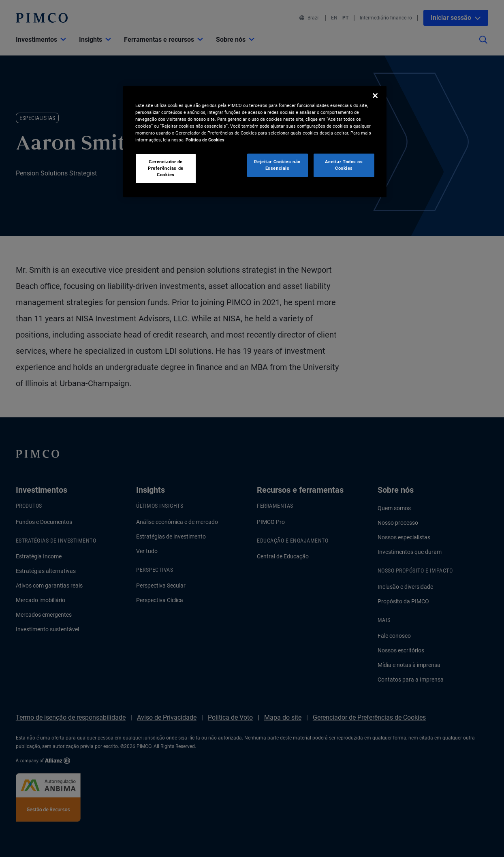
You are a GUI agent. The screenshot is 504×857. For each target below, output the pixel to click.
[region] (255, 142)
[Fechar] (375, 96)
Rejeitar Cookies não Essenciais (277, 165)
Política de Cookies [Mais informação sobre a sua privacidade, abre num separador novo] (205, 140)
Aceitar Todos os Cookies (344, 165)
